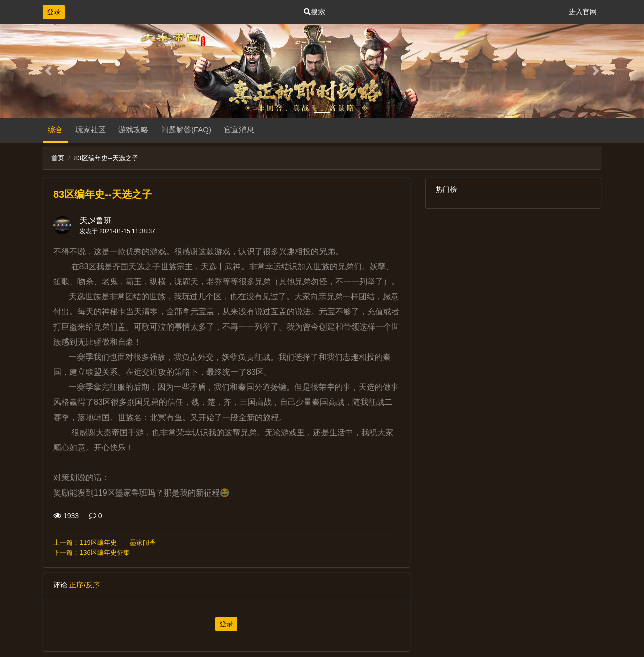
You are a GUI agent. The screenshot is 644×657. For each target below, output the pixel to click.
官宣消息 (239, 130)
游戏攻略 (133, 130)
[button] (48, 71)
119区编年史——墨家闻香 (118, 543)
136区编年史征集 (105, 553)
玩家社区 (91, 130)
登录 (54, 12)
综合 (55, 130)
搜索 (314, 12)
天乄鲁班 (96, 221)
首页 (58, 158)
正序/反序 (85, 585)
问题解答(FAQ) (186, 130)
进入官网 (583, 12)
